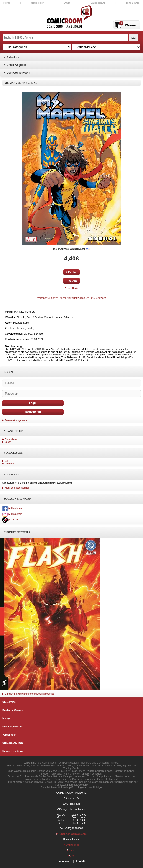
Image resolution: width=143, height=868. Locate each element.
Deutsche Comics (13, 710)
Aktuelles (13, 57)
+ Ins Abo (71, 281)
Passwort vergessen (16, 420)
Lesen (8, 442)
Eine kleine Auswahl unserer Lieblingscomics (28, 694)
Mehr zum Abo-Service (16, 488)
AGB (67, 3)
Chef (71, 856)
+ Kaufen (71, 272)
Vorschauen (9, 735)
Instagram (12, 514)
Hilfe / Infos (133, 3)
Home (7, 3)
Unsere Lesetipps (13, 751)
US (6, 461)
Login (33, 403)
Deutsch (9, 464)
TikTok (10, 520)
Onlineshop (72, 845)
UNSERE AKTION (13, 743)
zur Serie (71, 288)
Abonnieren (11, 439)
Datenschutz (98, 3)
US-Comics (9, 702)
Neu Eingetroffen (12, 726)
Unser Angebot (16, 65)
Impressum (65, 861)
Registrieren (33, 412)
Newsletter (37, 3)
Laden (71, 850)
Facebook (12, 508)
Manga (6, 718)
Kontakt (80, 861)
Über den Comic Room (71, 834)
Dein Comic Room (18, 73)
